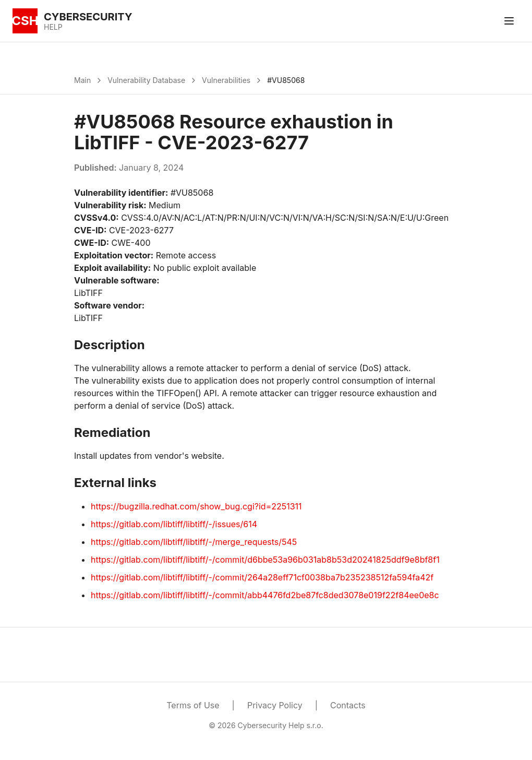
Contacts (348, 705)
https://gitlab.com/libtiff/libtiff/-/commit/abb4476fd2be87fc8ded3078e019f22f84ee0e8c (265, 595)
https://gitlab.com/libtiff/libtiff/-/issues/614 (174, 524)
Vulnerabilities (226, 80)
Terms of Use (193, 705)
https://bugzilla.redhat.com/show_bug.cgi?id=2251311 (196, 506)
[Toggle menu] (509, 21)
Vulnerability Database (146, 80)
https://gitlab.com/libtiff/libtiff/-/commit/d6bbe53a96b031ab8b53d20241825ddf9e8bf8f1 (265, 560)
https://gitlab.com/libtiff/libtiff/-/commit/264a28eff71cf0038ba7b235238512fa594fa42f (262, 577)
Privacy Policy (275, 705)
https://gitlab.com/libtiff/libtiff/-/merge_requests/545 (194, 542)
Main (82, 80)
